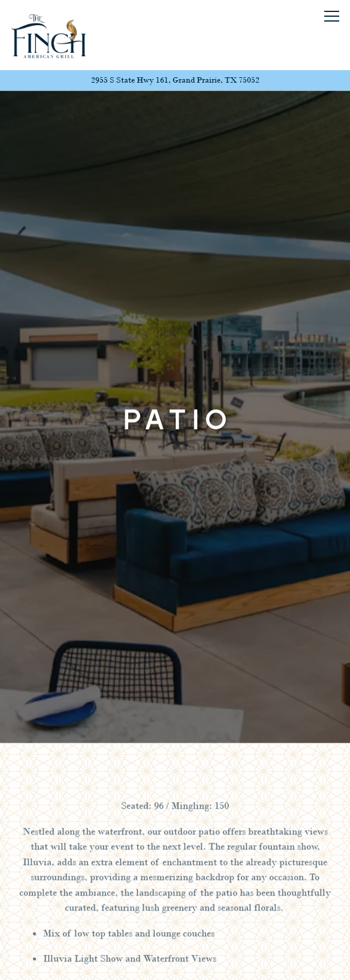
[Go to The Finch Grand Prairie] (175, 80)
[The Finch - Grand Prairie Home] (49, 35)
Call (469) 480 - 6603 (175, 930)
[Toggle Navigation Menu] (332, 16)
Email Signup (175, 964)
